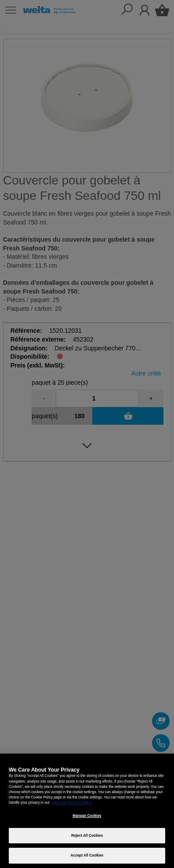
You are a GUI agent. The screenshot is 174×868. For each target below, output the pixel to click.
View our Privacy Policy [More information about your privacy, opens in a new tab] (72, 803)
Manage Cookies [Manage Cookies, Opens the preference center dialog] (87, 816)
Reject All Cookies (87, 836)
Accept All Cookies (87, 855)
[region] (87, 811)
